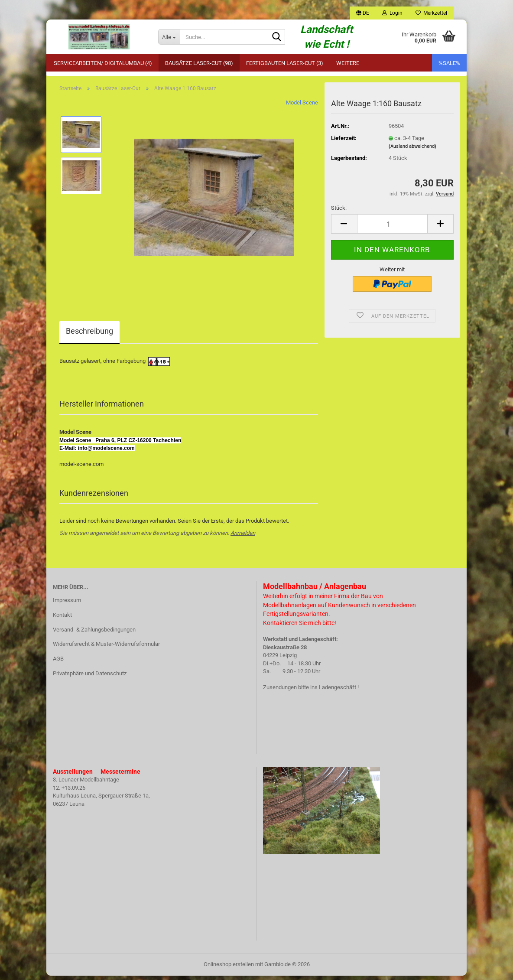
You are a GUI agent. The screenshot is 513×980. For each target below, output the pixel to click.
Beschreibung (89, 336)
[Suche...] (169, 37)
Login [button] (392, 13)
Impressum (67, 604)
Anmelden (243, 537)
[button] (363, 13)
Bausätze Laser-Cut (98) (199, 63)
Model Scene (302, 107)
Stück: (339, 212)
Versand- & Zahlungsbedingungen (94, 634)
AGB (58, 663)
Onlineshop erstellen (229, 969)
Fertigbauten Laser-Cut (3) (285, 63)
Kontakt (62, 619)
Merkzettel (431, 13)
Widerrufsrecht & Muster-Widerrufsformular (106, 649)
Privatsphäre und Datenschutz (90, 678)
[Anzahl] (392, 228)
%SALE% (449, 63)
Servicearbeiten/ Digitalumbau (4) (103, 63)
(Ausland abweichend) (412, 151)
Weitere (348, 63)
